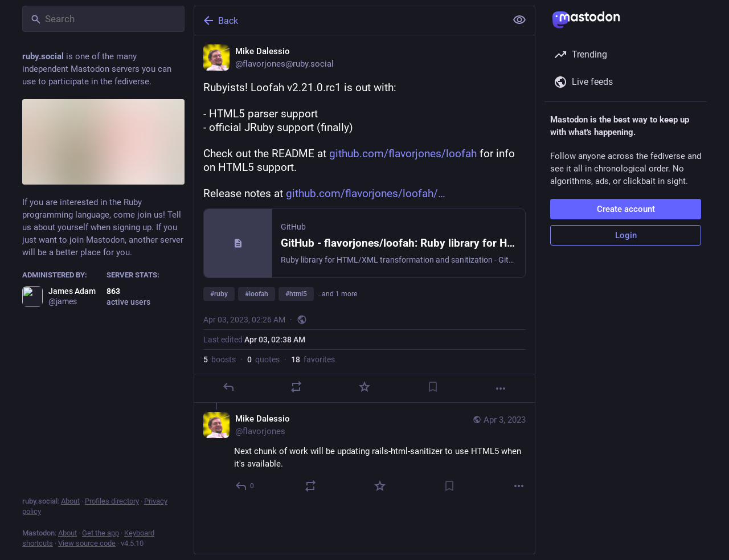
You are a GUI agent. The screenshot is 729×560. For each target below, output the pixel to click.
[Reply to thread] (245, 486)
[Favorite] (364, 387)
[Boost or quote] (296, 387)
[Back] (349, 21)
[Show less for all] (519, 20)
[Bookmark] (433, 387)
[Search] (103, 19)
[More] (501, 389)
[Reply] (228, 387)
